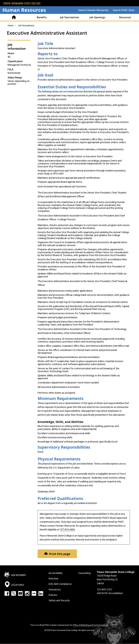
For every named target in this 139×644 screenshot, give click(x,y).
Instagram (27, 593)
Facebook (7, 593)
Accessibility (56, 573)
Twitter (14, 593)
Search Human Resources (93, 10)
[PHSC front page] (22, 3)
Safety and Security (59, 600)
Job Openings (97, 17)
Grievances (55, 590)
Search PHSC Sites (124, 10)
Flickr (34, 593)
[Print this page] (57, 554)
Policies (53, 595)
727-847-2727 (105, 590)
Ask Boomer (18, 575)
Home (14, 17)
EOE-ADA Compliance (60, 584)
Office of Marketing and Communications (91, 625)
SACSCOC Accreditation (110, 593)
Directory (53, 578)
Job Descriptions (69, 17)
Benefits (42, 17)
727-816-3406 (67, 530)
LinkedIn (41, 593)
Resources (125, 17)
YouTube (20, 593)
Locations (18, 585)
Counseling (84, 573)
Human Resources (24, 10)
